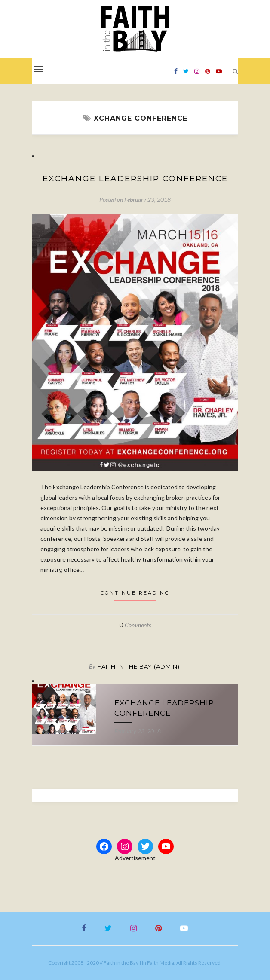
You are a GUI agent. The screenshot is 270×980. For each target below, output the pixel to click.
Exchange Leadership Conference (135, 179)
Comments (135, 625)
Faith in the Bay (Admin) (139, 666)
